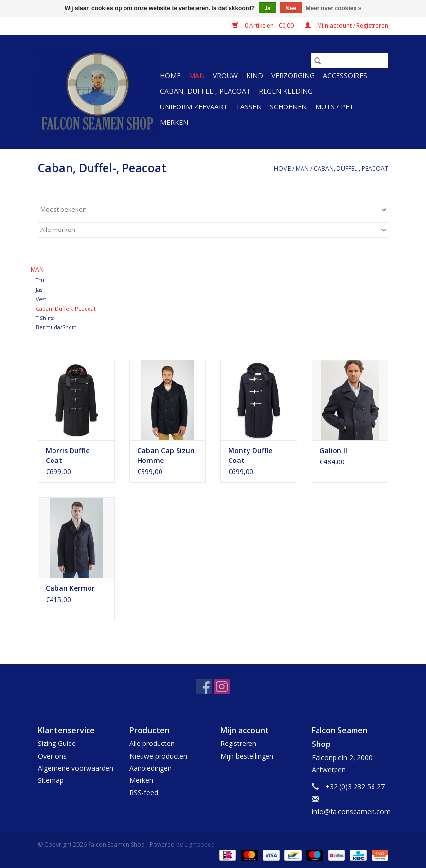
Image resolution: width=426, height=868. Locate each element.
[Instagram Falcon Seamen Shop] (222, 687)
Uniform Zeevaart (194, 107)
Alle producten (152, 743)
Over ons (52, 756)
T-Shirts (45, 318)
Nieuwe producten (158, 756)
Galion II (333, 451)
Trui (41, 280)
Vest (41, 299)
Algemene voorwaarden (76, 768)
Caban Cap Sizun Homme (166, 455)
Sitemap (51, 780)
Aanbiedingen (151, 768)
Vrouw (225, 76)
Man (197, 76)
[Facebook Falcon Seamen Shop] (204, 687)
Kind (255, 76)
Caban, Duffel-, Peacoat (205, 91)
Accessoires (345, 76)
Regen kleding (286, 91)
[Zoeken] (349, 61)
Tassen (249, 107)
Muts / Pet (334, 107)
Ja (267, 8)
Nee (291, 8)
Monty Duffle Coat (250, 455)
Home (170, 76)
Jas (39, 290)
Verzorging (293, 76)
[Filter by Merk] (213, 230)
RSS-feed (144, 792)
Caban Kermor (70, 588)
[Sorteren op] (213, 210)
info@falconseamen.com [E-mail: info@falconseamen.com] (351, 811)
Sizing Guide (57, 743)
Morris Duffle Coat (68, 455)
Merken (174, 122)
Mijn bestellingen (247, 756)
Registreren (238, 743)
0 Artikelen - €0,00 (264, 26)
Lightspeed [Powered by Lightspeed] (200, 844)
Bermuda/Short (56, 327)
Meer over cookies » (334, 8)
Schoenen (288, 107)
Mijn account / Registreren (346, 26)
